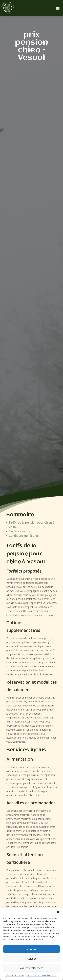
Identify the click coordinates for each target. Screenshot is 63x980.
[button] (58, 912)
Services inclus (19, 531)
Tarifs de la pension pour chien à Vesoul (32, 525)
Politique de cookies (15, 975)
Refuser (32, 959)
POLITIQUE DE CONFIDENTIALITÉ (41, 975)
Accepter (32, 949)
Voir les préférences (32, 968)
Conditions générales (24, 536)
